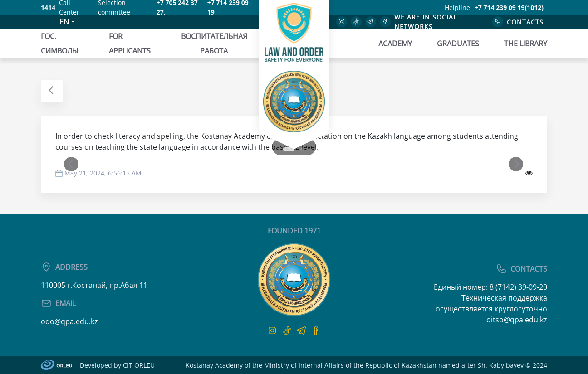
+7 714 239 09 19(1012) (509, 7)
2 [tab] (302, 149)
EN (65, 22)
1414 (48, 7)
